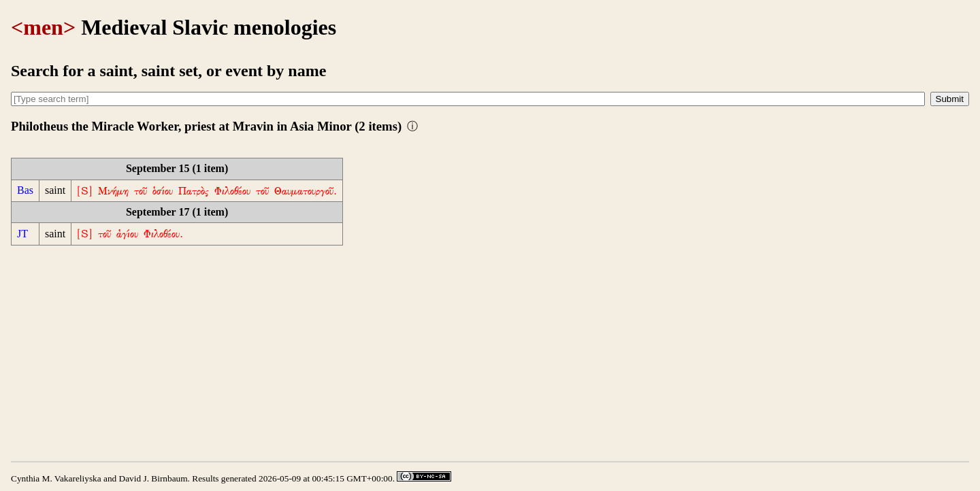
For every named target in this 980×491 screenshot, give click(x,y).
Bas (25, 190)
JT (22, 234)
